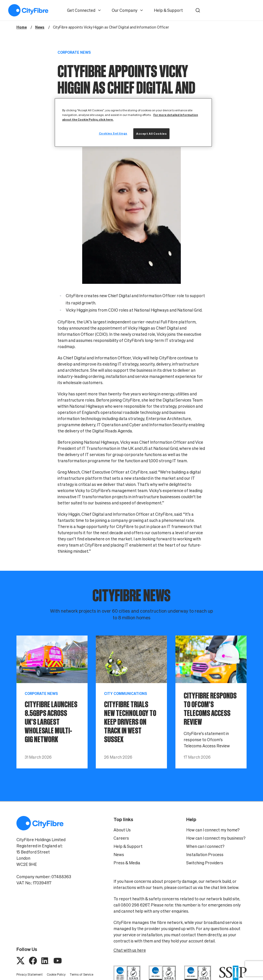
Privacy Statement (30, 974)
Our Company (128, 10)
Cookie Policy (56, 974)
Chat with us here (130, 950)
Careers (121, 838)
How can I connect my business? (216, 838)
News (119, 855)
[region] (133, 122)
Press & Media (127, 863)
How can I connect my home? (213, 830)
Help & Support (168, 10)
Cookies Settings (113, 133)
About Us (122, 830)
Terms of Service (81, 974)
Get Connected (84, 10)
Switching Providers (205, 863)
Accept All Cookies (151, 134)
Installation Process (205, 855)
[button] (198, 10)
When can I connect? (205, 846)
